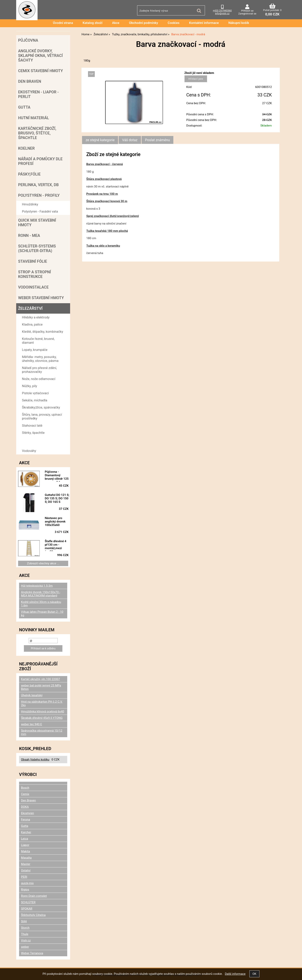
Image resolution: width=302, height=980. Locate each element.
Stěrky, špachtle (33, 433)
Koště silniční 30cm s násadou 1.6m (41, 604)
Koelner (26, 148)
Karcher (26, 832)
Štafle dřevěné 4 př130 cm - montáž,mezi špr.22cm (55, 545)
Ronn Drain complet (34, 896)
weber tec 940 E (31, 724)
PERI (24, 877)
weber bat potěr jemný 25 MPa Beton (41, 687)
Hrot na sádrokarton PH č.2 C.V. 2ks (42, 703)
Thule (25, 934)
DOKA (25, 807)
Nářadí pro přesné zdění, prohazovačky (39, 370)
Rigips (25, 890)
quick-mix (27, 883)
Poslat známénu (157, 140)
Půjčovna (28, 40)
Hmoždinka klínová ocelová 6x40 (43, 712)
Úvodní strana (63, 23)
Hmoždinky (30, 204)
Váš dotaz (130, 140)
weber (25, 947)
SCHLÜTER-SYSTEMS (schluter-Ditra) (37, 248)
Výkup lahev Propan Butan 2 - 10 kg (42, 614)
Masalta (26, 858)
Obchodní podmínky (144, 23)
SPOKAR (27, 909)
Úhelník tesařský (32, 695)
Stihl (24, 921)
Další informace (235, 974)
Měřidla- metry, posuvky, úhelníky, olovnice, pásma (40, 359)
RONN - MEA (29, 236)
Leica (25, 839)
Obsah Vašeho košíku (35, 760)
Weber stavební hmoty (41, 298)
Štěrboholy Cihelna (33, 915)
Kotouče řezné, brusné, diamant (38, 341)
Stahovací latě (32, 425)
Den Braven (30, 81)
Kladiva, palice (32, 324)
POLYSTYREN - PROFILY (39, 195)
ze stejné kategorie (100, 140)
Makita (26, 851)
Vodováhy (29, 451)
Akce (116, 23)
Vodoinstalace (33, 287)
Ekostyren (27, 813)
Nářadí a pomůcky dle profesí (40, 161)
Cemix (25, 794)
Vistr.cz (26, 940)
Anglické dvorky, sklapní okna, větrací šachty (40, 56)
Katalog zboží (93, 23)
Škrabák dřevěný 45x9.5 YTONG (42, 718)
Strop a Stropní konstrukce (34, 274)
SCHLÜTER (28, 902)
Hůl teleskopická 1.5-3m (37, 586)
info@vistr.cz (222, 13)
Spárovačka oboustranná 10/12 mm (42, 732)
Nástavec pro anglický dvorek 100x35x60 (55, 522)
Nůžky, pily (30, 386)
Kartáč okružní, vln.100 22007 (40, 679)
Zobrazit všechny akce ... (43, 563)
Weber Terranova (32, 953)
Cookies (174, 23)
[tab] (100, 140)
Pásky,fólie (29, 174)
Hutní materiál (34, 118)
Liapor (25, 845)
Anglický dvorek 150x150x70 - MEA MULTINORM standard (41, 594)
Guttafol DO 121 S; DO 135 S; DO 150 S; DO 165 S (57, 498)
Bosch (25, 788)
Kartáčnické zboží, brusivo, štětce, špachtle (37, 133)
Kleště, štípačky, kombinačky (43, 332)
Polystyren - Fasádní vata (40, 211)
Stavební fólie (33, 261)
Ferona (26, 820)
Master (26, 864)
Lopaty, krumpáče (35, 350)
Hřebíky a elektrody (36, 317)
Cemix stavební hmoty (40, 71)
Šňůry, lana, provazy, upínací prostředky (42, 416)
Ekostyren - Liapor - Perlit (38, 94)
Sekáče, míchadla (35, 400)
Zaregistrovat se (247, 14)
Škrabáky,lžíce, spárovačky (41, 407)
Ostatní (26, 870)
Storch (25, 928)
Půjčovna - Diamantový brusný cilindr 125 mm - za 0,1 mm (57, 476)
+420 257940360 (222, 11)
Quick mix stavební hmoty (37, 223)
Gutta (24, 107)
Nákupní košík (239, 23)
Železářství (30, 308)
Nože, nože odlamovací (39, 379)
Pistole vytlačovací (35, 393)
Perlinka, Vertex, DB (38, 185)
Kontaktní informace (204, 23)
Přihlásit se (247, 11)
